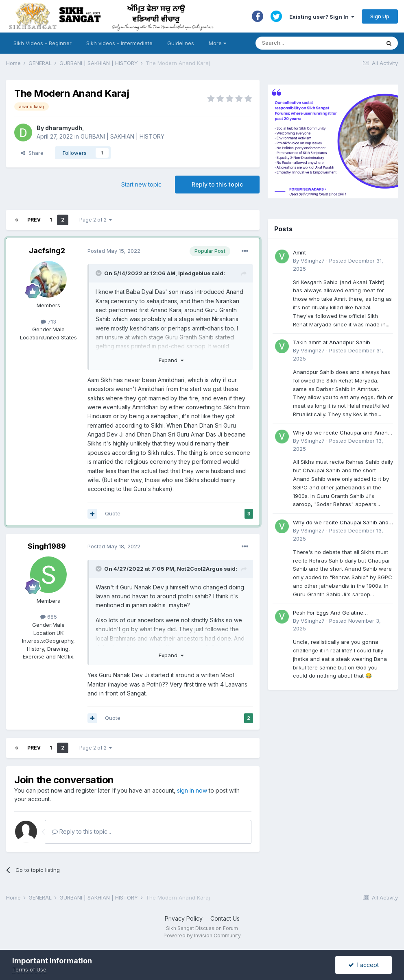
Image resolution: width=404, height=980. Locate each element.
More (217, 43)
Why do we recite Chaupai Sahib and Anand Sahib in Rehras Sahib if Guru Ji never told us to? (342, 523)
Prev (34, 220)
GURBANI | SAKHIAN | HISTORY (122, 136)
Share (32, 153)
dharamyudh (64, 128)
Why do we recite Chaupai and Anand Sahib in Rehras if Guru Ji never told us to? (343, 433)
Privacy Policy (184, 918)
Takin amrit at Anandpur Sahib (332, 342)
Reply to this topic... (82, 831)
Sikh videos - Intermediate (119, 43)
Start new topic (141, 184)
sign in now (192, 790)
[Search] (310, 43)
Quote (113, 513)
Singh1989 (47, 546)
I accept (364, 965)
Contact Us (225, 918)
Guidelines (181, 43)
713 (48, 322)
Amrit (299, 252)
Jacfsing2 (47, 251)
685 (49, 617)
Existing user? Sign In (322, 17)
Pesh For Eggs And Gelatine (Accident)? (328, 613)
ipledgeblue (194, 273)
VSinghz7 (313, 261)
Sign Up (380, 16)
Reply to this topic (217, 184)
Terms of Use (29, 969)
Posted (114, 251)
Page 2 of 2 (96, 220)
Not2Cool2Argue (200, 569)
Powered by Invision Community (202, 935)
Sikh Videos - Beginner (43, 43)
